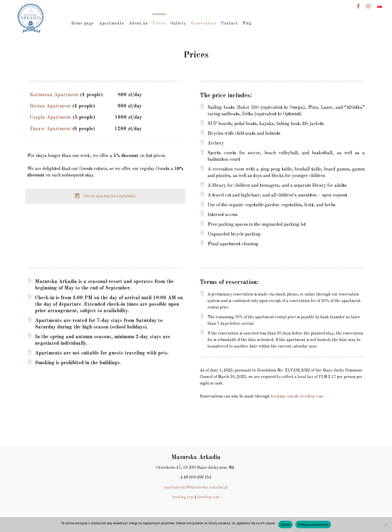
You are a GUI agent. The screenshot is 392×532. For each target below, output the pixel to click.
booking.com (282, 396)
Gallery (178, 23)
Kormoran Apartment (54, 95)
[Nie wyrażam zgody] (386, 524)
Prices (159, 23)
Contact (229, 23)
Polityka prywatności (313, 525)
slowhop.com (311, 396)
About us (138, 23)
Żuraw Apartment (50, 129)
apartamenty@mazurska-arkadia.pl (196, 487)
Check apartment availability (105, 196)
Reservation (204, 23)
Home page (83, 23)
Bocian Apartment (50, 106)
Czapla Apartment (50, 117)
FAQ (247, 23)
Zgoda (285, 525)
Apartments (112, 23)
